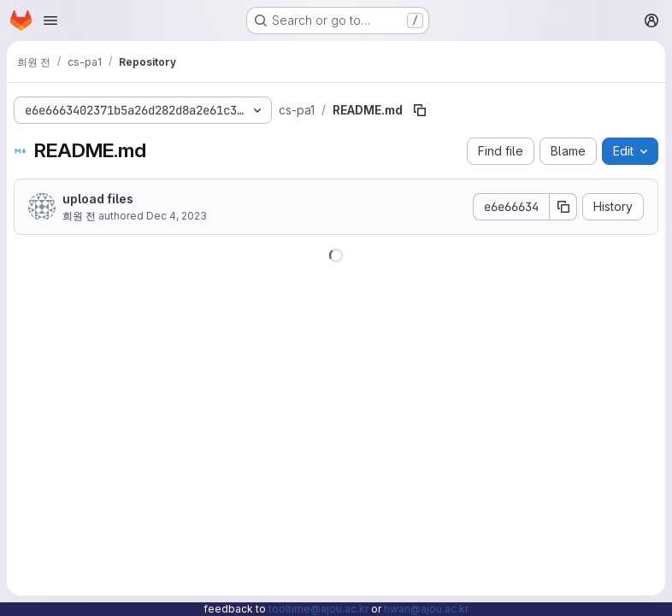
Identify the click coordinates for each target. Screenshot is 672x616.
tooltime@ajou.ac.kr (318, 609)
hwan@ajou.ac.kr (426, 609)
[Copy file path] (420, 110)
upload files (98, 199)
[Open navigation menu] (50, 21)
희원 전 (79, 216)
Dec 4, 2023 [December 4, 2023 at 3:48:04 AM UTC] (177, 216)
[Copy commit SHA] (563, 207)
